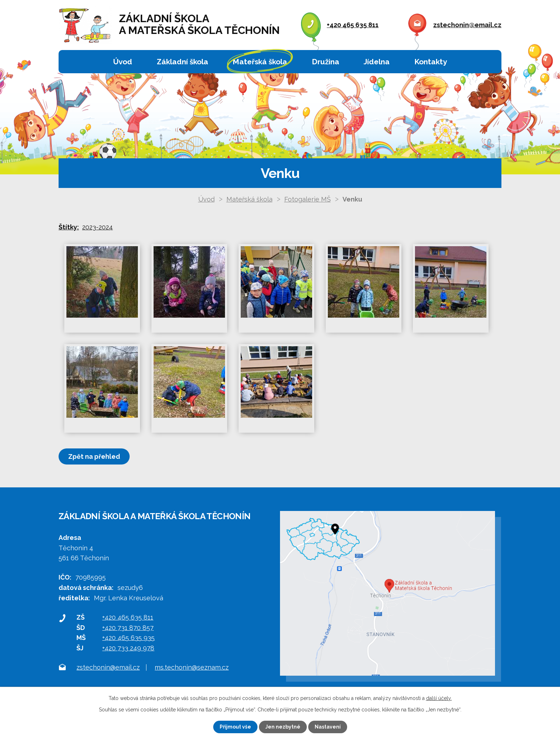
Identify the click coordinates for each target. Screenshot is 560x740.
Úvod (123, 62)
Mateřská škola (260, 62)
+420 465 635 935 (128, 638)
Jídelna (377, 62)
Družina (326, 62)
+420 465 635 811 (353, 25)
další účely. (439, 698)
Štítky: (69, 227)
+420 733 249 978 (128, 648)
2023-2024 (97, 227)
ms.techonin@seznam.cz (192, 667)
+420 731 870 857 (128, 628)
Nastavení (328, 727)
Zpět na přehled (94, 456)
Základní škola (182, 62)
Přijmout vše (235, 727)
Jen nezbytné (283, 727)
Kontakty (431, 62)
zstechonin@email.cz (467, 25)
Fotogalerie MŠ (307, 199)
